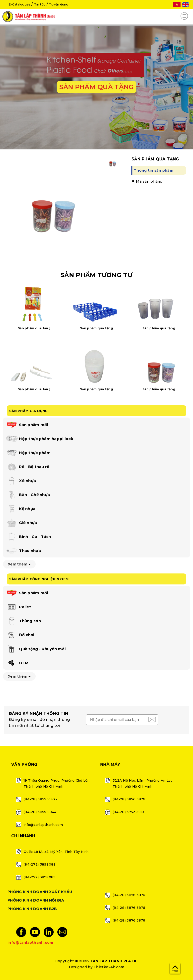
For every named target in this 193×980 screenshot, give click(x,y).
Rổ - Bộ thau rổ (27, 467)
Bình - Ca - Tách (28, 537)
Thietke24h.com (109, 967)
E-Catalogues (19, 4)
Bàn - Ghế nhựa (28, 495)
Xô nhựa (21, 481)
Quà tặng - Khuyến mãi (36, 649)
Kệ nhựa (20, 509)
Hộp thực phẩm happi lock (39, 439)
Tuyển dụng (59, 4)
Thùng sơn (23, 621)
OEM (17, 663)
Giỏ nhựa (21, 523)
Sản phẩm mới (27, 425)
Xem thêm (19, 564)
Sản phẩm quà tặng (34, 328)
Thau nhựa (23, 551)
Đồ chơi (20, 635)
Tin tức (40, 4)
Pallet (18, 607)
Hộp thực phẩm (28, 453)
